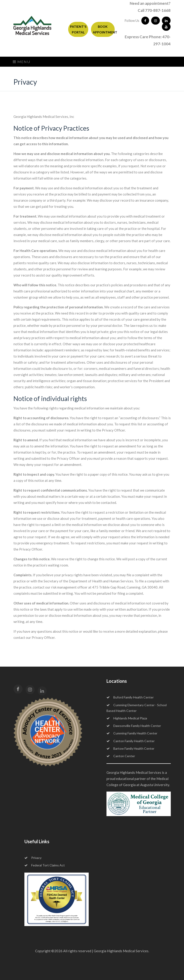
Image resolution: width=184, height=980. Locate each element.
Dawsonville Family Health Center (134, 726)
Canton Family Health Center (131, 741)
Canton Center (121, 756)
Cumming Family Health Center (132, 733)
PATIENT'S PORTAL (78, 29)
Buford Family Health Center (130, 697)
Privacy (33, 858)
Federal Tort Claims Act (45, 865)
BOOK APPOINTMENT (104, 29)
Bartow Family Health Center (130, 748)
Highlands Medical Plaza (127, 718)
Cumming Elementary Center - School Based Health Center (137, 708)
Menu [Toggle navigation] (22, 62)
